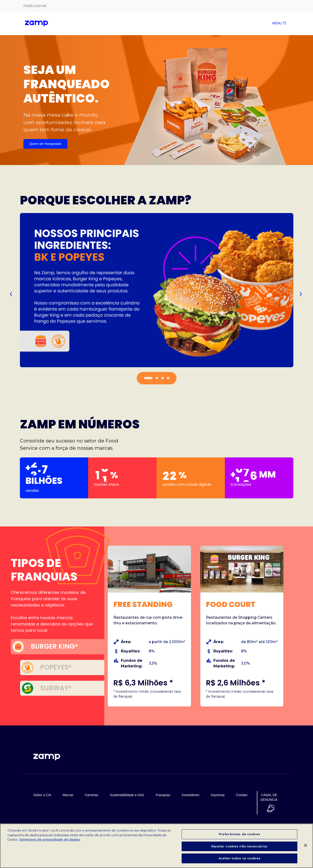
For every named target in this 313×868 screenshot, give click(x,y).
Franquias (163, 795)
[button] (148, 378)
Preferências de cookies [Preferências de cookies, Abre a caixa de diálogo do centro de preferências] (239, 835)
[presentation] (11, 293)
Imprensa (218, 795)
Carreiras (92, 795)
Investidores (190, 795)
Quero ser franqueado (45, 144)
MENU (279, 23)
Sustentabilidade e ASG (127, 795)
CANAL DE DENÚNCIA (269, 797)
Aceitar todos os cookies (239, 859)
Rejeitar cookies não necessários (239, 847)
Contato (242, 795)
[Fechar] (306, 846)
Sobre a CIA (42, 795)
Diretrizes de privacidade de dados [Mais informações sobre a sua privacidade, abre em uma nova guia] (50, 840)
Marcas (68, 795)
